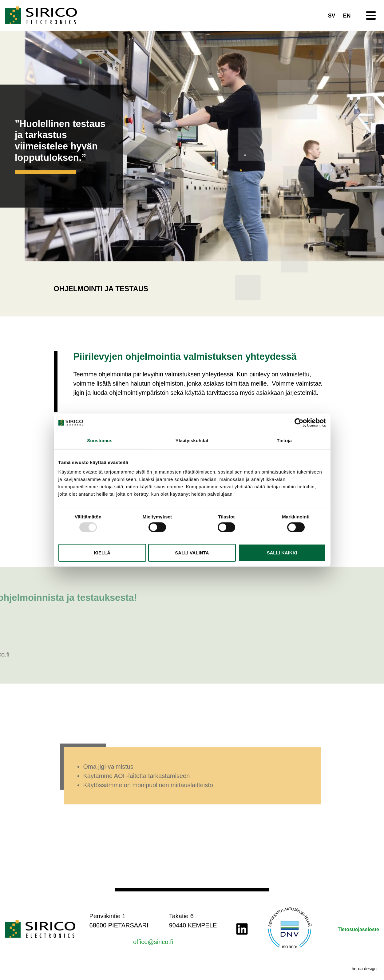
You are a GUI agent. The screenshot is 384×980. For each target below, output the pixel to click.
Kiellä (102, 553)
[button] (371, 16)
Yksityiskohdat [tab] (192, 440)
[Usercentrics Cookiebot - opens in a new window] (299, 423)
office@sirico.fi (153, 942)
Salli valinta (192, 553)
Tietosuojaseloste (358, 929)
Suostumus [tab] (100, 440)
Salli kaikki (282, 553)
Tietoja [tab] (284, 440)
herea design (364, 969)
